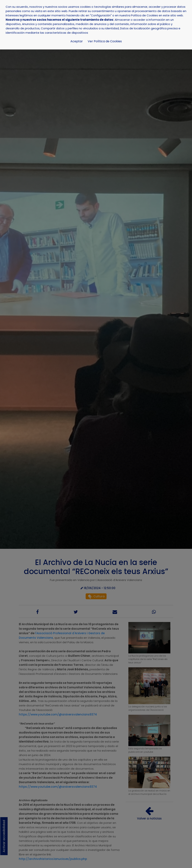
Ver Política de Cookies (105, 41)
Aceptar (77, 41)
